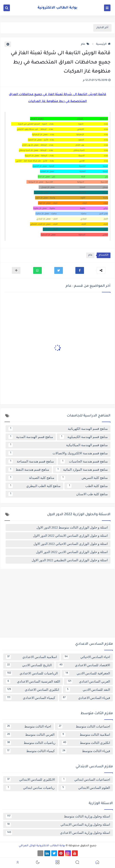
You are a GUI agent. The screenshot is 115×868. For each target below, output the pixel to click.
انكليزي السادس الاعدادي (33, 690)
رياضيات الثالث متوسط (31, 743)
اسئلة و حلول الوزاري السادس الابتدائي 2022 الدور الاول (70, 536)
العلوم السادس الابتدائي (86, 788)
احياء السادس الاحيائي (87, 657)
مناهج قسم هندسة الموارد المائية (82, 470)
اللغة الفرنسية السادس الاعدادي (33, 681)
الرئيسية (103, 44)
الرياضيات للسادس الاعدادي (32, 673)
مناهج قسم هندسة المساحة (31, 461)
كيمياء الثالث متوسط (30, 751)
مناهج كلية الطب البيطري (34, 486)
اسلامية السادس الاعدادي (31, 657)
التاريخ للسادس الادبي (29, 665)
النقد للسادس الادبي (88, 690)
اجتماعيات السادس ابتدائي (86, 780)
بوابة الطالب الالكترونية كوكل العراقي (42, 846)
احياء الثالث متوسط (29, 726)
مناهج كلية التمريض (84, 478)
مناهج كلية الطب (87, 486)
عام (85, 44)
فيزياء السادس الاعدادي (86, 698)
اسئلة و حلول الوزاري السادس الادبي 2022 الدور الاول (72, 552)
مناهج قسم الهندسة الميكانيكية (58, 445)
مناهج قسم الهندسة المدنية (31, 437)
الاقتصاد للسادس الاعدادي (84, 665)
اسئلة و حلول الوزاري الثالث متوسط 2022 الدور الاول (72, 527)
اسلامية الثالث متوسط (86, 735)
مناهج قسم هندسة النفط (29, 470)
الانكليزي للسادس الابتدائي (30, 780)
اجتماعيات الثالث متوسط (84, 726)
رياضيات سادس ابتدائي (30, 788)
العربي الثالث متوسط (30, 735)
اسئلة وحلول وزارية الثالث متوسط (58, 816)
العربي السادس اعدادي (88, 681)
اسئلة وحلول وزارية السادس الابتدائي (58, 825)
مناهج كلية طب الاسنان (58, 494)
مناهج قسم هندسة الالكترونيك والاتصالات (58, 453)
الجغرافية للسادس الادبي (87, 673)
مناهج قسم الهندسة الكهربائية (58, 429)
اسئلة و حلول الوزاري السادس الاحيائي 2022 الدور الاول (71, 544)
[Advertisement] (57, 605)
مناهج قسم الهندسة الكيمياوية (84, 437)
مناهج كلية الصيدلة (31, 478)
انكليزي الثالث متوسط (86, 743)
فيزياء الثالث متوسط (86, 751)
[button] (80, 270)
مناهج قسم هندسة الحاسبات (84, 461)
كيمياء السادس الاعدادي (31, 698)
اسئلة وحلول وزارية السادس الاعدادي (58, 833)
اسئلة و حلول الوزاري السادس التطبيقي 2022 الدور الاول (70, 560)
